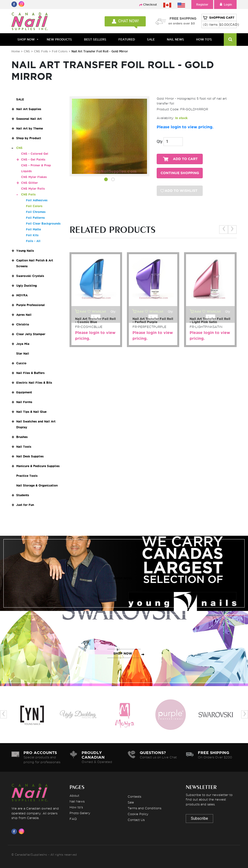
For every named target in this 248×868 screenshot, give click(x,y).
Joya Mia (23, 344)
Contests (134, 796)
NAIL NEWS (175, 39)
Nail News (77, 801)
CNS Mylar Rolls (33, 189)
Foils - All (33, 241)
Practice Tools (27, 476)
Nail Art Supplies (29, 109)
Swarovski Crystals (30, 276)
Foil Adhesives (37, 200)
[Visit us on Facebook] (15, 831)
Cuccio (21, 363)
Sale (131, 802)
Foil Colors (60, 51)
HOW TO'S (204, 39)
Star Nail (23, 353)
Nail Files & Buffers (30, 373)
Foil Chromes (36, 212)
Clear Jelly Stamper (31, 334)
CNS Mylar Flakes (34, 177)
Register (202, 4)
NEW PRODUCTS (59, 39)
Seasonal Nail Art (29, 119)
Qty (160, 142)
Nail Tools (24, 447)
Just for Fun (25, 505)
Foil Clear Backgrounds (43, 223)
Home (16, 51)
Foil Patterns (35, 218)
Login (225, 4)
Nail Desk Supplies (30, 456)
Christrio (23, 324)
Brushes (22, 437)
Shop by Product (29, 138)
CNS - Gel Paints (33, 159)
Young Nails (25, 251)
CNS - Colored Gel (35, 154)
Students (23, 495)
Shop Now (26, 39)
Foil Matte (33, 229)
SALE (151, 39)
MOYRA (22, 295)
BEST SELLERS (95, 39)
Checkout (150, 4)
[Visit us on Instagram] (22, 831)
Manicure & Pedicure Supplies (38, 466)
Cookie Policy (138, 814)
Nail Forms (24, 402)
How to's (76, 807)
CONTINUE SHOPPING (180, 173)
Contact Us (136, 820)
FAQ (73, 819)
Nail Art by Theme (30, 128)
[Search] (230, 40)
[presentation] (224, 230)
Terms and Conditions (144, 808)
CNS (27, 51)
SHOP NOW (123, 578)
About (74, 795)
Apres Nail (24, 315)
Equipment (24, 392)
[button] (106, 180)
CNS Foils (41, 51)
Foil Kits (32, 235)
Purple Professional (31, 305)
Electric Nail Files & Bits (34, 383)
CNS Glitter (29, 183)
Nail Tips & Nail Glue (31, 412)
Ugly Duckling (27, 286)
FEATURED (127, 39)
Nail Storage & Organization (37, 485)
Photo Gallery (80, 813)
